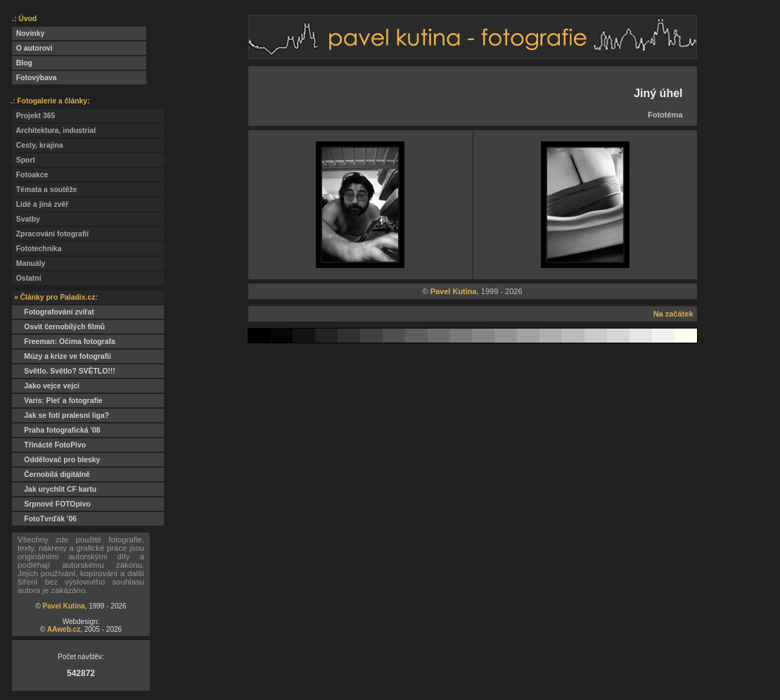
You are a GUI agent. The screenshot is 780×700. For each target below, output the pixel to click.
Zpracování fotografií (50, 234)
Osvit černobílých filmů (58, 327)
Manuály (28, 263)
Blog (22, 63)
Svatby (26, 219)
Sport (24, 160)
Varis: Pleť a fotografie (57, 401)
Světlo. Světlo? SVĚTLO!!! (64, 371)
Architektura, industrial (54, 131)
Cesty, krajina (38, 145)
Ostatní (27, 278)
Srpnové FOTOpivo (51, 504)
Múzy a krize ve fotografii (62, 356)
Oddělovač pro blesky (56, 460)
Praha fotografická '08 (56, 430)
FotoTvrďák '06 (44, 519)
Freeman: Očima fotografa (64, 342)
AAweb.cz (64, 629)
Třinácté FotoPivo (49, 445)
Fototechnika (37, 249)
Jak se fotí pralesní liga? (60, 415)
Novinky (28, 33)
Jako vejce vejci (46, 386)
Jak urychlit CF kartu (54, 489)
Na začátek (673, 314)
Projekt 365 (33, 116)
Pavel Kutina (64, 606)
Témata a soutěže (44, 190)
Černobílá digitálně (51, 475)
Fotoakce (30, 175)
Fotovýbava (34, 78)
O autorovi (32, 48)
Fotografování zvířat (53, 312)
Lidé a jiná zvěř (40, 204)
